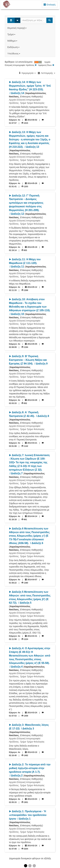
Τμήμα (12, 34)
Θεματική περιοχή (17, 28)
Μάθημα (13, 41)
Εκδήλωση (14, 47)
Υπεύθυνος (14, 54)
